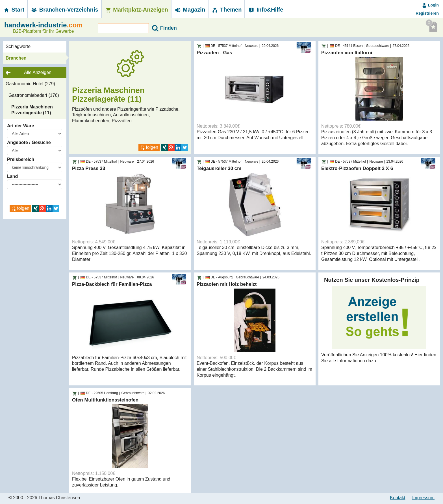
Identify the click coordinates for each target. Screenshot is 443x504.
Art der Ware (20, 126)
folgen (20, 208)
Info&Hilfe (265, 10)
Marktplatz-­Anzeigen (136, 10)
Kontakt (398, 498)
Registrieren (427, 13)
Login (430, 5)
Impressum (423, 498)
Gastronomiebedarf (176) (34, 95)
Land (12, 176)
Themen (226, 10)
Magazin (190, 10)
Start (14, 10)
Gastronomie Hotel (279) (30, 84)
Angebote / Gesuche (29, 142)
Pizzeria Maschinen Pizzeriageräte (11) (32, 110)
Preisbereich (21, 159)
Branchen (16, 58)
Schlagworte (18, 46)
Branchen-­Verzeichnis (64, 10)
